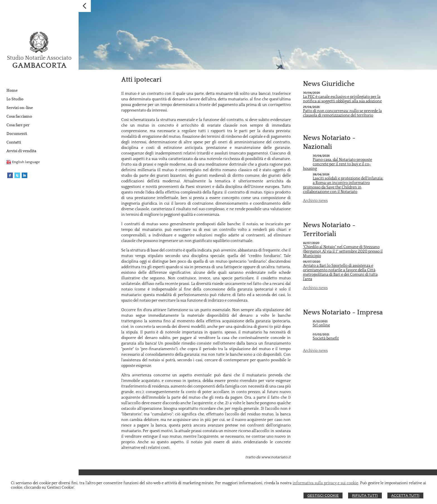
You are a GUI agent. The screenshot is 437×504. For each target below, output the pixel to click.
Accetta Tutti (405, 495)
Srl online (321, 325)
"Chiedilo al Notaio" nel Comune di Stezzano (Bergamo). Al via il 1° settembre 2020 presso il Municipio (343, 251)
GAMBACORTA (39, 65)
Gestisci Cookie (323, 495)
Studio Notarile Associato (39, 58)
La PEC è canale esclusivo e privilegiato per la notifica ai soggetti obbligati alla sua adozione (342, 99)
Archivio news (315, 201)
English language (26, 162)
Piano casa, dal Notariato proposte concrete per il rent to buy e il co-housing (338, 164)
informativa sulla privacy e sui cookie (325, 483)
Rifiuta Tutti (365, 495)
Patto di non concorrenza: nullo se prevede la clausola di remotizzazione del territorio (342, 113)
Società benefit (326, 338)
